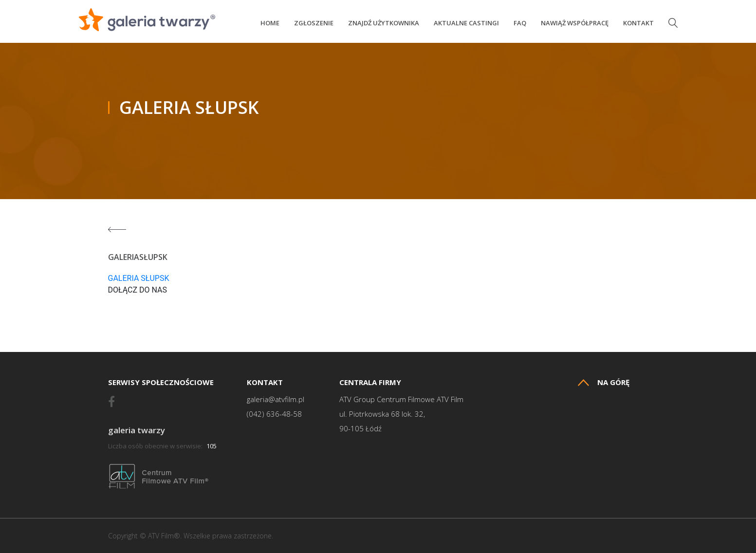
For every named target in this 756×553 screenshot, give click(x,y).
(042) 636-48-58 (274, 414)
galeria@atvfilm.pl (276, 399)
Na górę (604, 382)
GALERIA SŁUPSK (139, 278)
